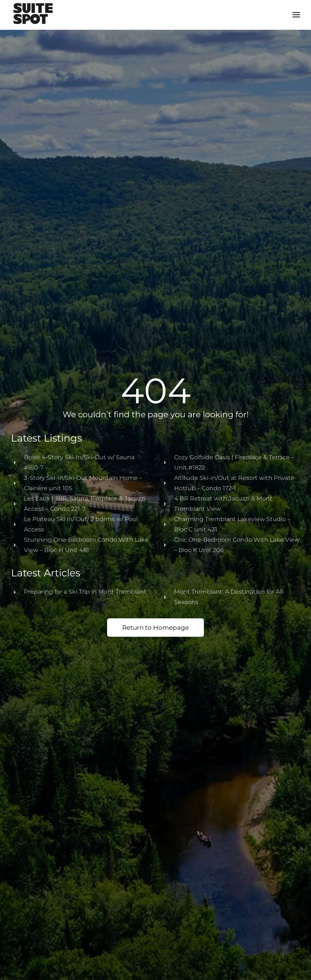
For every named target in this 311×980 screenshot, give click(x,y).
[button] (296, 15)
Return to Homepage (155, 628)
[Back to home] (33, 15)
